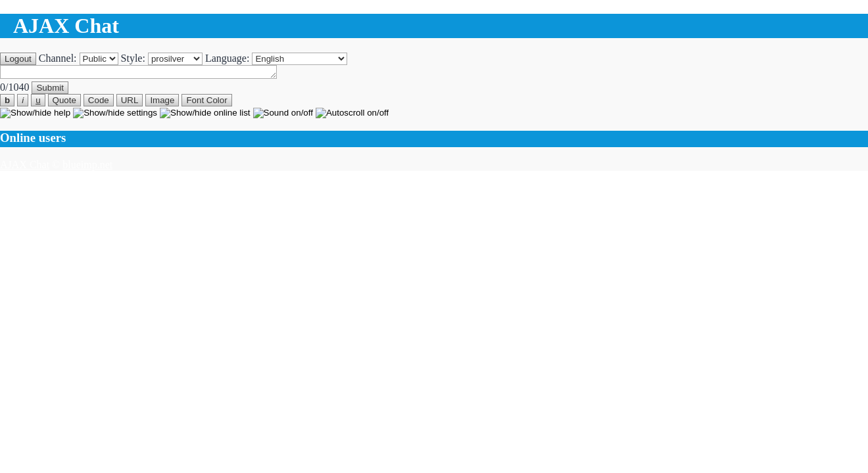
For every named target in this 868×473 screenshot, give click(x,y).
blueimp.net (87, 167)
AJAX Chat (25, 167)
